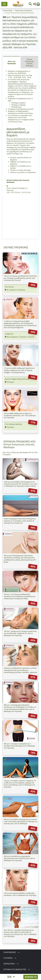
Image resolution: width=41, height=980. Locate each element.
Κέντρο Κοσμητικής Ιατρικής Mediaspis (20, 13)
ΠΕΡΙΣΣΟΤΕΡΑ (9, 964)
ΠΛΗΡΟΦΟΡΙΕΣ (10, 952)
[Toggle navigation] (4, 4)
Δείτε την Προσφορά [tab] (12, 62)
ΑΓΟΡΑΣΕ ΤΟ (31, 977)
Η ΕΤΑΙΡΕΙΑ (8, 958)
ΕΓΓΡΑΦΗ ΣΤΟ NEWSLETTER (15, 969)
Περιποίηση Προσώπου (24, 10)
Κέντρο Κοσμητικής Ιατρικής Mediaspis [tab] (29, 62)
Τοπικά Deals (7, 10)
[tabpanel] (20, 153)
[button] (38, 5)
